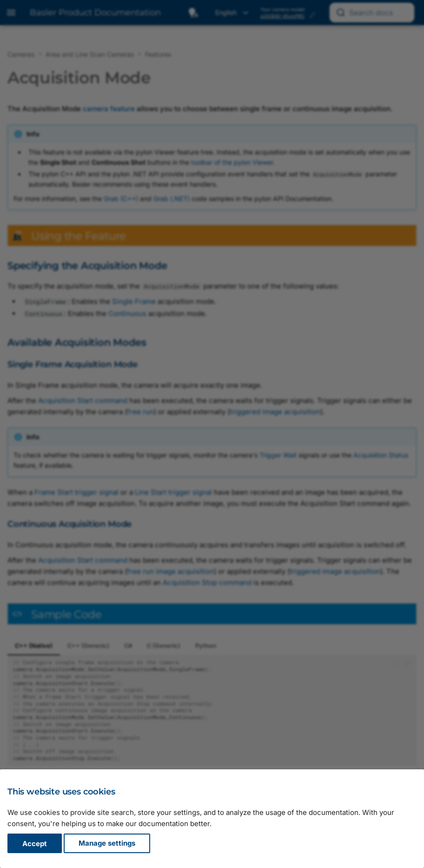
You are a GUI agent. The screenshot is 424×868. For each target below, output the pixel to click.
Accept (35, 844)
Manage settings (107, 844)
